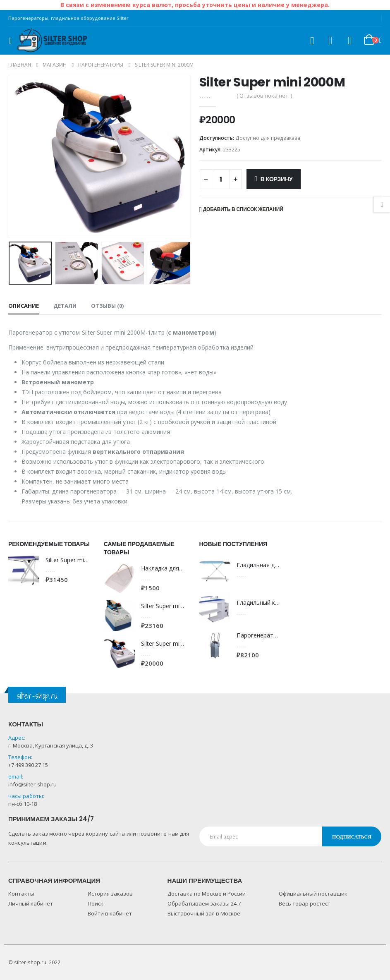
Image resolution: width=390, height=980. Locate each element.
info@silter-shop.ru (32, 784)
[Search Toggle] (312, 41)
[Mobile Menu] (13, 41)
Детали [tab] (65, 306)
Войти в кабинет (110, 913)
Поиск (96, 903)
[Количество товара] (221, 179)
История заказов (110, 894)
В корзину (276, 179)
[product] (24, 570)
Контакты (21, 894)
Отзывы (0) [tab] (107, 306)
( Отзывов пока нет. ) (264, 96)
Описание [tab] (24, 306)
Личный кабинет (31, 903)
